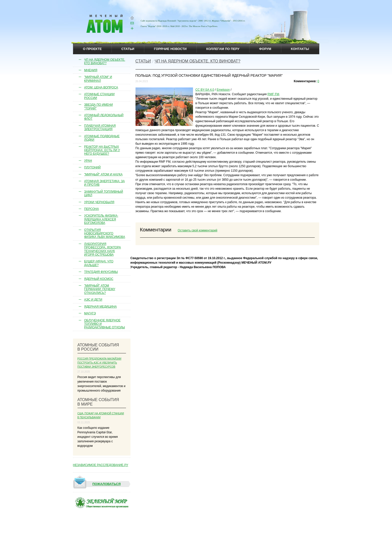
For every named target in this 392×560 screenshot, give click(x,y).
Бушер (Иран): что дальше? (99, 263)
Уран (88, 161)
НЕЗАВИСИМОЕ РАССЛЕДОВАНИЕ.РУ (101, 465)
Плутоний (92, 167)
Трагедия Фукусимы (101, 272)
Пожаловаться (97, 484)
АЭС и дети (93, 300)
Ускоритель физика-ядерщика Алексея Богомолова (101, 219)
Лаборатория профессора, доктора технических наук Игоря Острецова (103, 249)
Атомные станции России (99, 96)
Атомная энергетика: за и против (105, 183)
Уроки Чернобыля (99, 202)
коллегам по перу (223, 49)
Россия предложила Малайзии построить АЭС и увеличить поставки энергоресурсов (99, 363)
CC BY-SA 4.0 (205, 90)
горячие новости (170, 49)
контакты (300, 49)
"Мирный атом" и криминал (98, 79)
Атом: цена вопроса (101, 87)
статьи (128, 49)
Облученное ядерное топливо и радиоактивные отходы (105, 324)
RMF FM (273, 94)
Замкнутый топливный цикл (104, 193)
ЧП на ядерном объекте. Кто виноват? (105, 61)
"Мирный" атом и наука (103, 174)
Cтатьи (143, 61)
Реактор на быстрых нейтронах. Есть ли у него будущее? (102, 150)
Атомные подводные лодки (102, 138)
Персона (92, 209)
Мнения (91, 70)
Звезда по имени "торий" (99, 106)
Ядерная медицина (100, 307)
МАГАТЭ (90, 313)
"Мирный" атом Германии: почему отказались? (100, 289)
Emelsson (223, 90)
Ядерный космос (99, 279)
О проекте (92, 49)
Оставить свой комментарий (197, 230)
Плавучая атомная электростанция (100, 127)
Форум (265, 49)
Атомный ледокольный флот (104, 117)
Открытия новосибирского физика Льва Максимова (105, 234)
